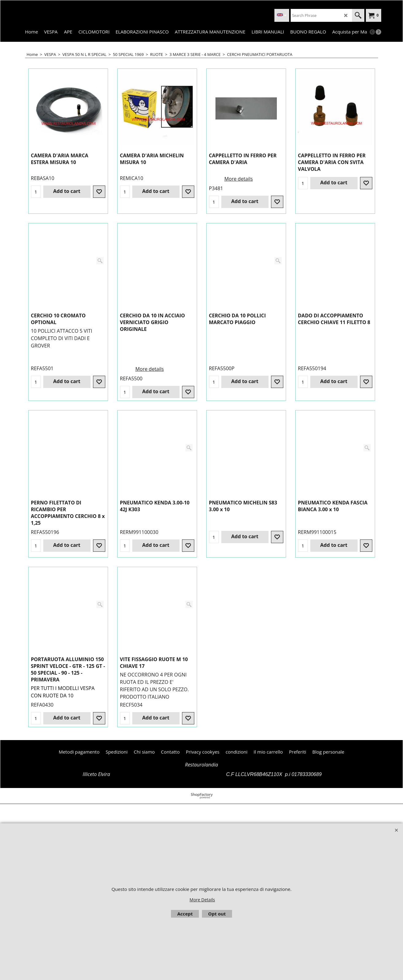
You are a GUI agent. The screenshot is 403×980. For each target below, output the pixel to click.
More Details (202, 900)
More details (239, 178)
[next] (378, 32)
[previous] (372, 32)
